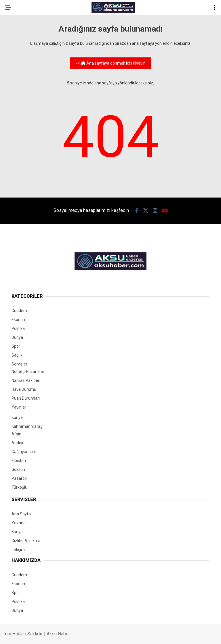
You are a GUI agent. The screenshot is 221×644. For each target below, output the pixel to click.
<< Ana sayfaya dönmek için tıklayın (110, 63)
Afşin (16, 434)
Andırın (18, 443)
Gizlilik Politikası (26, 541)
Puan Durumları (26, 398)
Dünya (17, 337)
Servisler (19, 364)
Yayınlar (19, 407)
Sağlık (17, 355)
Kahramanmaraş (27, 426)
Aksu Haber (58, 634)
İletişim (18, 550)
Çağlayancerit (24, 452)
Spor (16, 346)
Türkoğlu (19, 487)
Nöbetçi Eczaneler (28, 372)
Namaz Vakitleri (26, 380)
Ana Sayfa (21, 514)
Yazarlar (19, 523)
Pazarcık (19, 478)
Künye (17, 417)
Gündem (19, 311)
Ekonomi (19, 320)
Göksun (18, 469)
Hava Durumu (24, 389)
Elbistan (19, 461)
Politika (18, 328)
